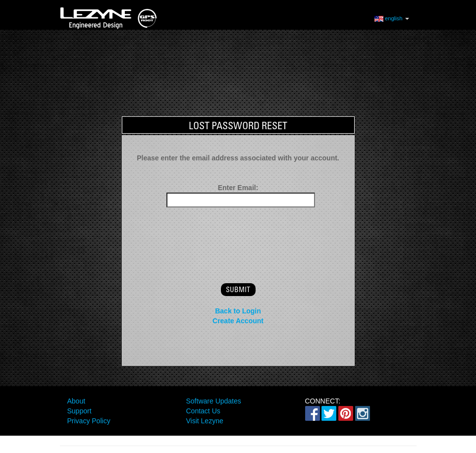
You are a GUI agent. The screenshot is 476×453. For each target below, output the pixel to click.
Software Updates (214, 401)
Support (79, 411)
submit (238, 290)
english (392, 18)
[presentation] (238, 237)
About (77, 401)
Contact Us (203, 411)
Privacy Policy (89, 421)
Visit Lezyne (205, 421)
